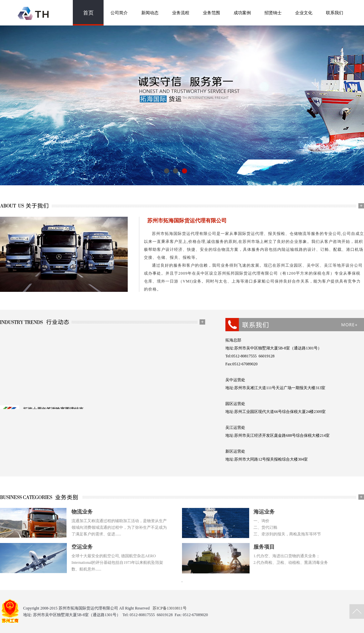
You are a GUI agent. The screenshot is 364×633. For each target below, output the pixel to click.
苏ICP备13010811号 (169, 608)
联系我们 (335, 13)
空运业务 (82, 547)
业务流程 (181, 13)
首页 (88, 13)
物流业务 (82, 512)
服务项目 (264, 547)
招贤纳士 (273, 13)
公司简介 (119, 13)
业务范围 (211, 13)
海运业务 (264, 512)
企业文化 (304, 13)
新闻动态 (150, 13)
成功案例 (242, 13)
